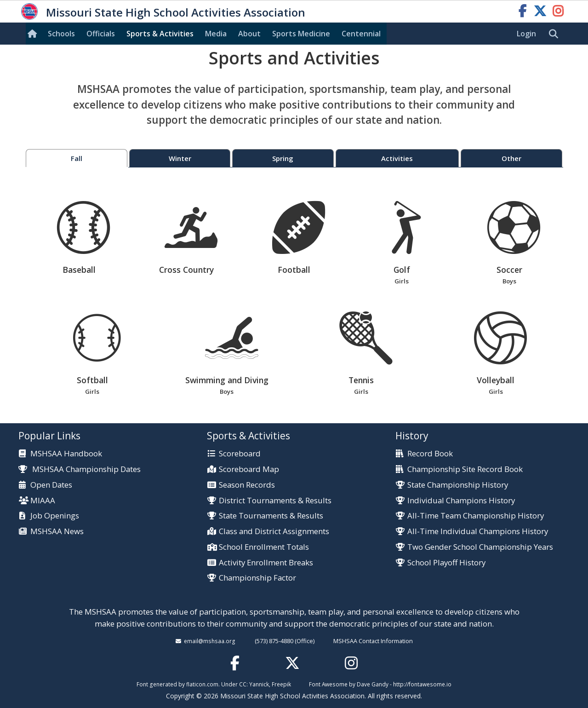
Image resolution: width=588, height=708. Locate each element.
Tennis (361, 354)
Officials (101, 34)
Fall (77, 158)
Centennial (361, 34)
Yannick (259, 684)
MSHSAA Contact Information (373, 641)
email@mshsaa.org (210, 641)
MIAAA (43, 501)
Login (526, 34)
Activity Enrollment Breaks (266, 563)
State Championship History (458, 485)
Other (511, 158)
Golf (402, 244)
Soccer (509, 244)
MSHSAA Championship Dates (80, 469)
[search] (556, 34)
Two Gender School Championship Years (480, 547)
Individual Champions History (461, 501)
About (249, 34)
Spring (283, 158)
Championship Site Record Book (465, 469)
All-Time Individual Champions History (478, 532)
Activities (397, 158)
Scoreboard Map (249, 469)
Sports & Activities (160, 34)
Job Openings (55, 516)
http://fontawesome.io (422, 684)
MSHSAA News (57, 532)
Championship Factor (257, 578)
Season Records (247, 485)
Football (299, 238)
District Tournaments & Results (275, 501)
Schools (61, 34)
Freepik (281, 684)
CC (243, 684)
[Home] (34, 34)
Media (216, 34)
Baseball (83, 238)
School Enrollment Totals (264, 547)
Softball (92, 354)
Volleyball (496, 354)
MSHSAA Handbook (66, 454)
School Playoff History (446, 563)
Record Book (430, 454)
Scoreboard (240, 454)
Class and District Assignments (274, 532)
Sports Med (301, 34)
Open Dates (51, 485)
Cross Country (191, 238)
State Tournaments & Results (271, 516)
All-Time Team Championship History (476, 516)
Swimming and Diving (227, 354)
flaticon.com (202, 684)
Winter (180, 158)
